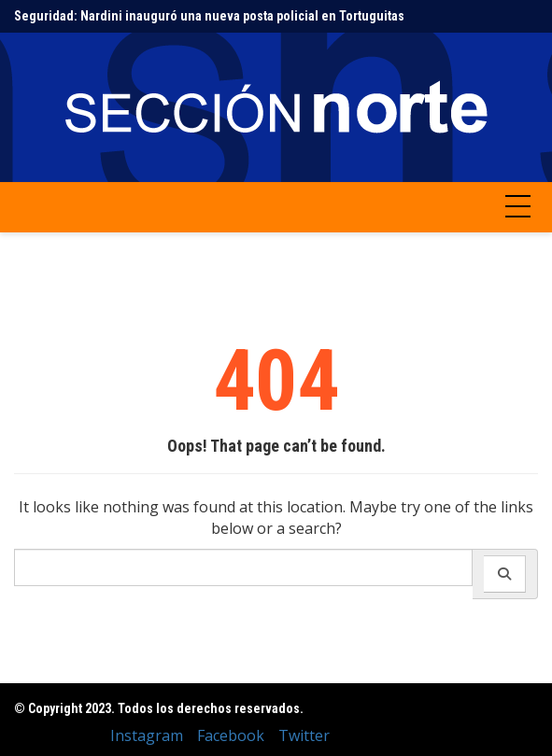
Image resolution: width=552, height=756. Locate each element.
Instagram (147, 735)
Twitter (304, 735)
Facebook (231, 735)
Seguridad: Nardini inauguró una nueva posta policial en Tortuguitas (209, 16)
